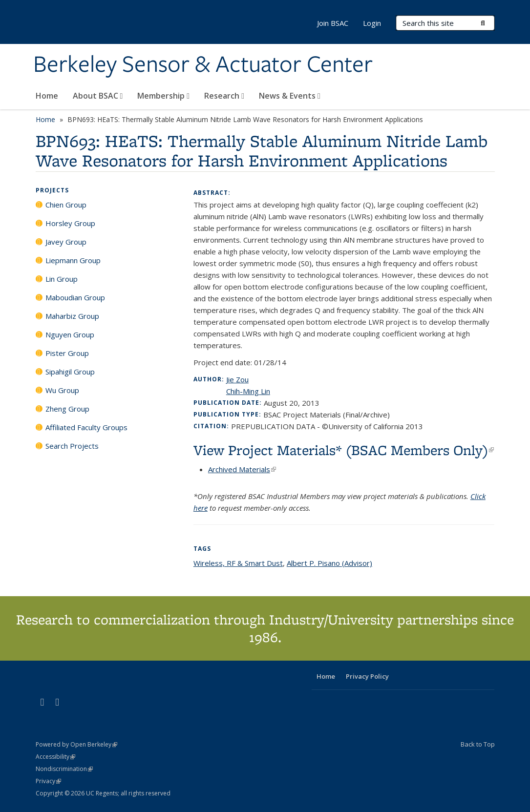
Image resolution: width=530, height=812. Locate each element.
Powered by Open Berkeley (76, 744)
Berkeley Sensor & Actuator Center (203, 65)
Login (372, 23)
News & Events (290, 96)
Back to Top (478, 744)
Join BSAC (333, 23)
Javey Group (66, 242)
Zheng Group (67, 409)
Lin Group (62, 279)
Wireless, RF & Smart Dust (238, 563)
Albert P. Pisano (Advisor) (329, 563)
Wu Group (62, 390)
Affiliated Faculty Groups (86, 427)
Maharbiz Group (72, 316)
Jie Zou (237, 379)
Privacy (48, 781)
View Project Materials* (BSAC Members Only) (344, 450)
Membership (163, 96)
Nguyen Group (70, 334)
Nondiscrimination (64, 769)
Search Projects (72, 446)
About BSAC (98, 96)
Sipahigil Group (70, 372)
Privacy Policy (367, 676)
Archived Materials (242, 469)
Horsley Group (70, 223)
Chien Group (66, 205)
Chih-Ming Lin (248, 391)
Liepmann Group (73, 260)
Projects (52, 190)
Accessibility (55, 757)
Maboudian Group (75, 297)
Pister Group (67, 353)
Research (224, 96)
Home (47, 96)
